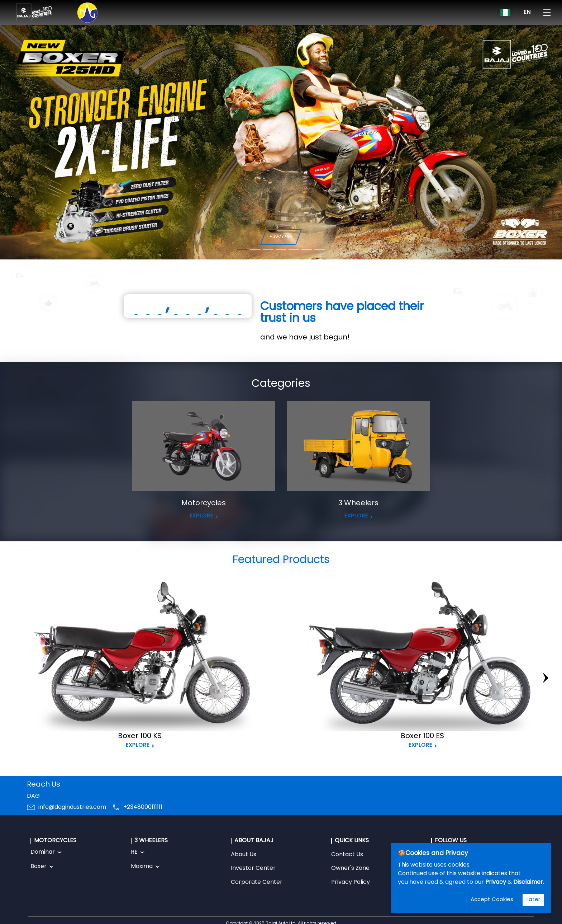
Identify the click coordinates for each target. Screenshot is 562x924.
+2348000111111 (143, 807)
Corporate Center (257, 882)
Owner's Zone (350, 868)
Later (533, 900)
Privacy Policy (351, 882)
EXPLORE (281, 237)
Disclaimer (528, 882)
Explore (138, 745)
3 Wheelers (358, 503)
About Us (244, 855)
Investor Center (253, 868)
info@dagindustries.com (72, 807)
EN (527, 13)
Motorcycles (204, 503)
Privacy (496, 882)
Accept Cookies (492, 900)
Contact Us (347, 855)
